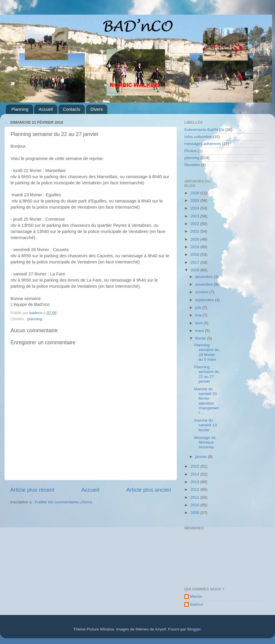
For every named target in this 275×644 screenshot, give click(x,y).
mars (200, 331)
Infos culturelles (198, 137)
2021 (195, 231)
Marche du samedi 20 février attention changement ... (207, 401)
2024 (195, 208)
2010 (195, 505)
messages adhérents (203, 144)
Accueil (46, 109)
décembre (204, 277)
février (201, 338)
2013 (195, 482)
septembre (205, 300)
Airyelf (161, 629)
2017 (195, 262)
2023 (195, 216)
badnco (197, 604)
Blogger (194, 629)
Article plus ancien (149, 490)
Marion (196, 596)
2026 (195, 193)
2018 (195, 254)
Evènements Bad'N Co (204, 130)
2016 (195, 270)
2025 (195, 201)
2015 (195, 466)
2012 (195, 489)
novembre (204, 284)
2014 (195, 474)
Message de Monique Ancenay (205, 442)
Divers (97, 109)
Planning (20, 109)
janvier (202, 457)
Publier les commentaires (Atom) (63, 502)
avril (199, 323)
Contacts (72, 109)
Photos (190, 151)
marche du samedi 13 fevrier (206, 425)
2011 (195, 497)
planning (35, 319)
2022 (195, 224)
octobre (202, 292)
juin (199, 307)
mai (199, 315)
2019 (195, 247)
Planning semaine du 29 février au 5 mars (207, 352)
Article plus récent (32, 490)
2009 (195, 513)
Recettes (192, 165)
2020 (195, 239)
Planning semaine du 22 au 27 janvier (207, 374)
